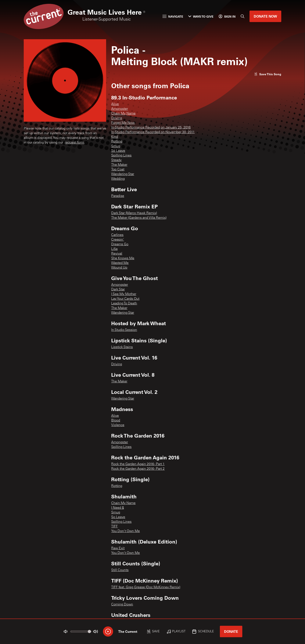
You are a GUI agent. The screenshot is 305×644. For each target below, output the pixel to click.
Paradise (118, 196)
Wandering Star (123, 174)
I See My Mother (124, 294)
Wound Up (119, 268)
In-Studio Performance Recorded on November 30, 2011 (153, 132)
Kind (115, 137)
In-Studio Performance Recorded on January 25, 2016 (151, 128)
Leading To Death (124, 304)
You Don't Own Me (125, 531)
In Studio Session (124, 330)
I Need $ (118, 508)
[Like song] (268, 74)
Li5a (114, 249)
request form (74, 143)
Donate (231, 631)
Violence (118, 425)
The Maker (119, 165)
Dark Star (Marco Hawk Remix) (134, 213)
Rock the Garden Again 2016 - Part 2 (138, 469)
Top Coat (118, 170)
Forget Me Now (123, 123)
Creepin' (118, 240)
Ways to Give (201, 16)
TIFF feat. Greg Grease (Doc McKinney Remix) (146, 587)
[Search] (243, 16)
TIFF (114, 527)
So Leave (118, 151)
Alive (115, 104)
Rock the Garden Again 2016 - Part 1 (138, 464)
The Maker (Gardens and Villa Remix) (139, 218)
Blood (116, 421)
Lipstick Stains (122, 347)
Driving (117, 118)
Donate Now (265, 16)
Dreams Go (120, 244)
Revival (117, 254)
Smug (116, 146)
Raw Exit (118, 548)
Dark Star (118, 290)
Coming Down (122, 605)
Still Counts (120, 570)
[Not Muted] (66, 631)
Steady (116, 160)
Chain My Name (123, 114)
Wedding (118, 179)
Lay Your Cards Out (125, 299)
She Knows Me (123, 258)
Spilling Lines (121, 156)
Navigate (173, 16)
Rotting (117, 142)
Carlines (117, 235)
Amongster (120, 109)
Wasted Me (120, 263)
